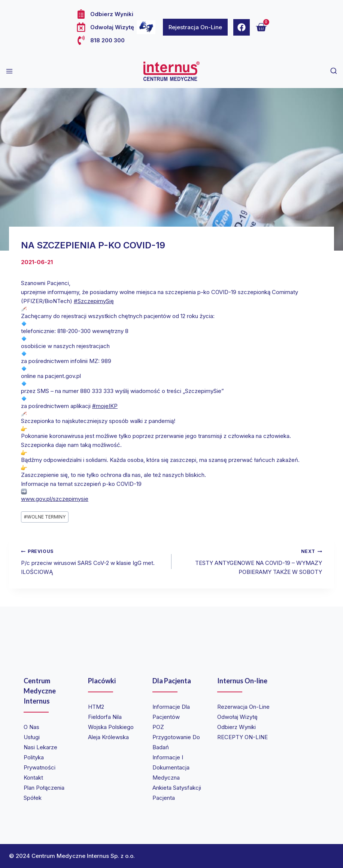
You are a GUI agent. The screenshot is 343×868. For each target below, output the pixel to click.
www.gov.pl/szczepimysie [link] (55, 499)
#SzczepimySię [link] (94, 301)
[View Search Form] (334, 71)
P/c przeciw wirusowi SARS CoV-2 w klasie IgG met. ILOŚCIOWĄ (93, 561)
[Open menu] (9, 71)
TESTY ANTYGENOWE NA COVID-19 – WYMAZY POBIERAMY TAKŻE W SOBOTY (250, 561)
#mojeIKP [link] (105, 406)
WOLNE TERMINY (45, 517)
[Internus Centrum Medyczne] (171, 71)
